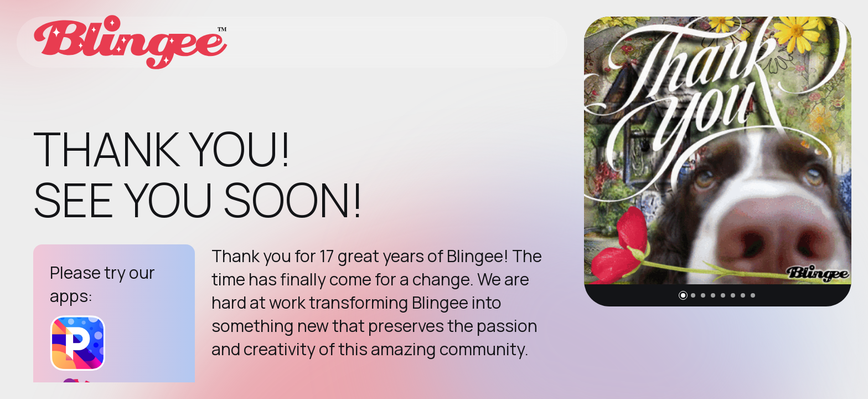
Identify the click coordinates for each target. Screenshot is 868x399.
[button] (683, 295)
